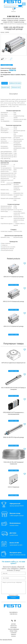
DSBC (9, 72)
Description (5, 83)
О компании (13, 635)
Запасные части (16, 87)
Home (4, 19)
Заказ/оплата (14, 628)
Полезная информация (13, 631)
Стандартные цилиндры (13, 20)
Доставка (13, 626)
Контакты (13, 638)
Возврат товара (13, 633)
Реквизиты (13, 637)
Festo (15, 112)
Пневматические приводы (12, 19)
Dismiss (10, 642)
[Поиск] (20, 6)
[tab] (5, 83)
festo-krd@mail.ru (13, 614)
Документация (6, 87)
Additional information (15, 83)
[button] (25, 263)
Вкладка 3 (11, 59)
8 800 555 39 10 (14, 16)
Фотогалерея (14, 630)
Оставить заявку (7, 65)
